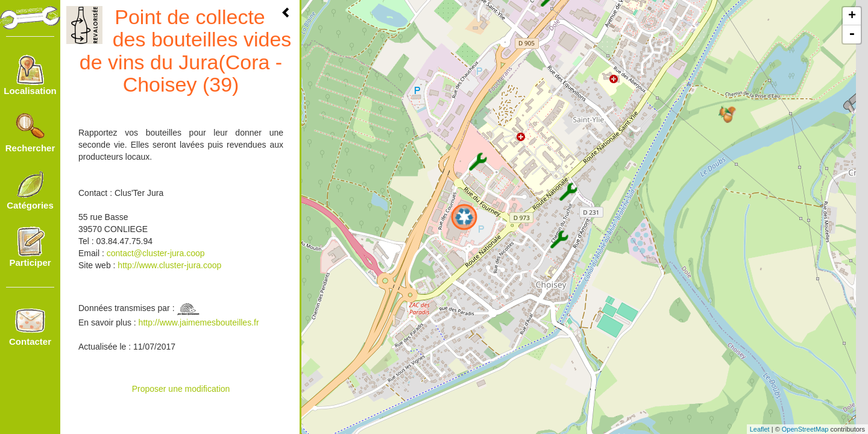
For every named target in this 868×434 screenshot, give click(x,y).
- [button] (852, 34)
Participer (30, 247)
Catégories (30, 190)
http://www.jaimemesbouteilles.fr (199, 322)
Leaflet (760, 429)
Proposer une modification (181, 389)
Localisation (30, 75)
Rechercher (30, 133)
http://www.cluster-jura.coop (168, 265)
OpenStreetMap (805, 429)
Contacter (30, 326)
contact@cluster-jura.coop (156, 253)
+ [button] (852, 16)
